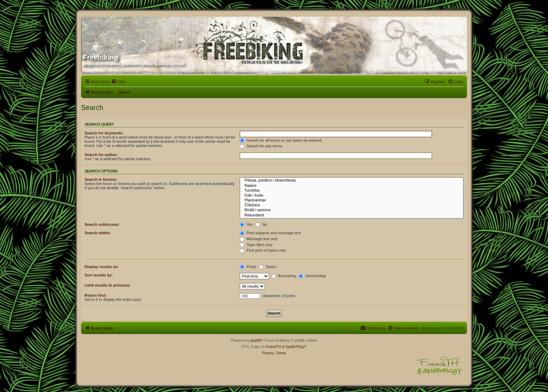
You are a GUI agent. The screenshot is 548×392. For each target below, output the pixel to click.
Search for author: (101, 155)
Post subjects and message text (270, 233)
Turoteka (352, 191)
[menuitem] (118, 82)
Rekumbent (352, 215)
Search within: (98, 233)
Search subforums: (102, 224)
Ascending (284, 276)
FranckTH (273, 347)
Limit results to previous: (107, 285)
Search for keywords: (104, 133)
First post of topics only (263, 250)
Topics (268, 267)
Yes (246, 224)
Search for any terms (261, 146)
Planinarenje (352, 200)
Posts (248, 267)
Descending (312, 276)
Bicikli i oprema (352, 210)
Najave (352, 186)
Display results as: (102, 267)
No (261, 224)
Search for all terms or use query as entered (281, 140)
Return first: (96, 295)
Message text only (259, 239)
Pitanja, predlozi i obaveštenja (352, 180)
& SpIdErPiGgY (294, 347)
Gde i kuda (352, 195)
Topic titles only (256, 245)
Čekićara (352, 205)
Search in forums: (101, 179)
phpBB (256, 341)
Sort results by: (99, 275)
